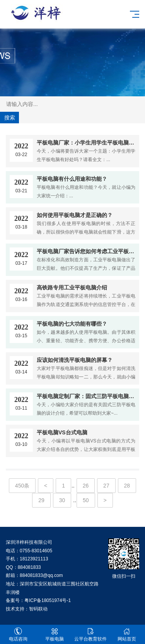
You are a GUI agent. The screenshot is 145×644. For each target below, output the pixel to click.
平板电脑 (55, 635)
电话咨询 (18, 635)
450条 (22, 486)
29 (41, 500)
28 (127, 486)
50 (86, 500)
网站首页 (127, 635)
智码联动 (38, 609)
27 (106, 486)
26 (86, 486)
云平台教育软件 (91, 635)
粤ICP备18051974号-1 (48, 600)
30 (62, 500)
